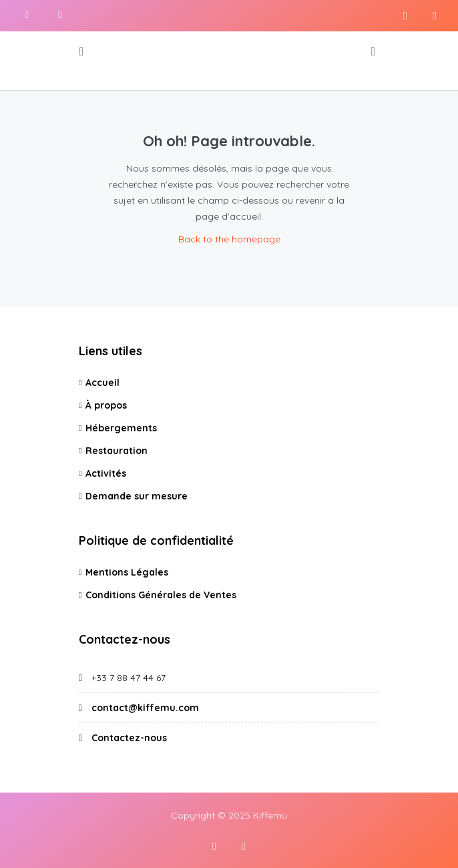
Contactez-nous (129, 738)
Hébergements (121, 428)
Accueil (102, 383)
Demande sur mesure (137, 496)
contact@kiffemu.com (145, 708)
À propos (106, 405)
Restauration (117, 451)
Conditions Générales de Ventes (161, 595)
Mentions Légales (127, 572)
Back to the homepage (229, 239)
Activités (106, 473)
